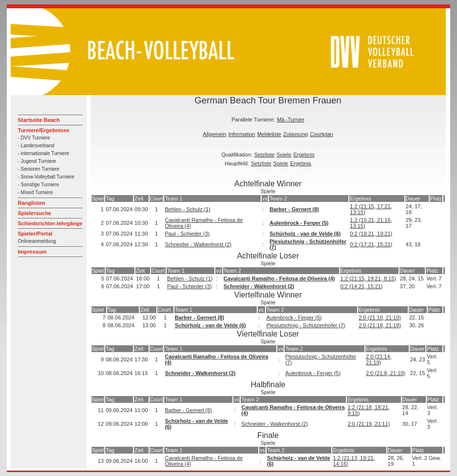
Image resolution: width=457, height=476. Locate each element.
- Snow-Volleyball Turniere (46, 177)
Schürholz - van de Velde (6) (305, 234)
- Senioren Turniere (39, 169)
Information (242, 134)
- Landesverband (36, 146)
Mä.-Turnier (290, 119)
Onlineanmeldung (37, 241)
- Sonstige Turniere (39, 185)
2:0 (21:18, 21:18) (380, 325)
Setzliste (265, 155)
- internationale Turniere (44, 153)
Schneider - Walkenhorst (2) (198, 244)
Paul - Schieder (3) (187, 234)
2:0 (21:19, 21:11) (369, 424)
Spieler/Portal (35, 234)
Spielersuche (35, 213)
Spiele (284, 155)
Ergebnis (304, 155)
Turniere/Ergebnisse (44, 130)
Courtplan (322, 134)
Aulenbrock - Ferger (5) (299, 223)
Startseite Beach (39, 120)
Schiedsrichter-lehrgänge (50, 223)
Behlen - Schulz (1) (188, 209)
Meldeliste (269, 134)
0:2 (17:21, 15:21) (371, 244)
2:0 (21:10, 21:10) (380, 317)
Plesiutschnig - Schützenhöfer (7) (306, 325)
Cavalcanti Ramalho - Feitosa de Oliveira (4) (279, 278)
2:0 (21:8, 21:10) (386, 373)
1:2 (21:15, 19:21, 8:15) (368, 278)
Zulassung (295, 134)
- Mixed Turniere (36, 192)
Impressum (32, 252)
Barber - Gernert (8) (294, 209)
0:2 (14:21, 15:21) (362, 286)
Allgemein (214, 134)
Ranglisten (32, 203)
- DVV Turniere (34, 138)
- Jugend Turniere (37, 161)
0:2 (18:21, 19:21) (371, 234)
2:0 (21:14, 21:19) (379, 359)
